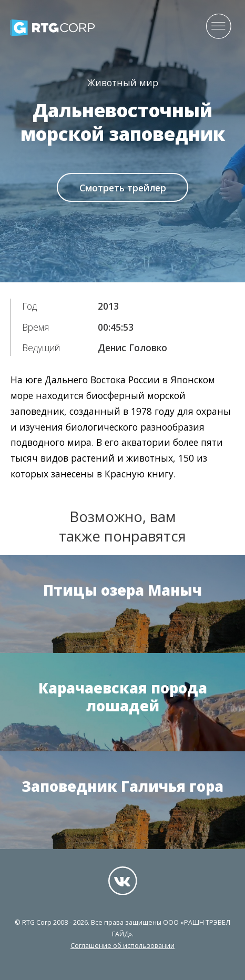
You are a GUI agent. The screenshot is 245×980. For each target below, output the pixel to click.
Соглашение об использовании (122, 946)
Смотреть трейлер (123, 188)
